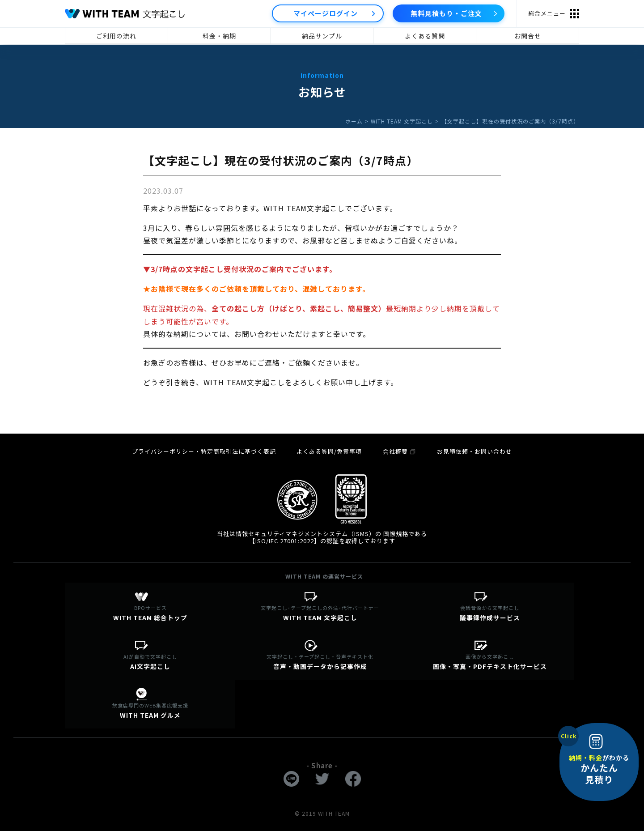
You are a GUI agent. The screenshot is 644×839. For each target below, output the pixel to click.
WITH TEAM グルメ (150, 717)
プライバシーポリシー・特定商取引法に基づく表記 (206, 451)
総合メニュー (547, 13)
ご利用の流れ (116, 36)
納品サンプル (322, 36)
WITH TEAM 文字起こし (402, 121)
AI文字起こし (150, 666)
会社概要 (399, 451)
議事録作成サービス (489, 614)
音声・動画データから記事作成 (320, 666)
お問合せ (528, 36)
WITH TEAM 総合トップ (150, 614)
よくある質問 (425, 36)
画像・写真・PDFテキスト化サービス (489, 666)
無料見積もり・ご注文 (446, 13)
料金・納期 (219, 36)
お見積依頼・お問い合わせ (473, 451)
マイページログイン (326, 13)
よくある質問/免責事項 (330, 451)
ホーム (353, 121)
